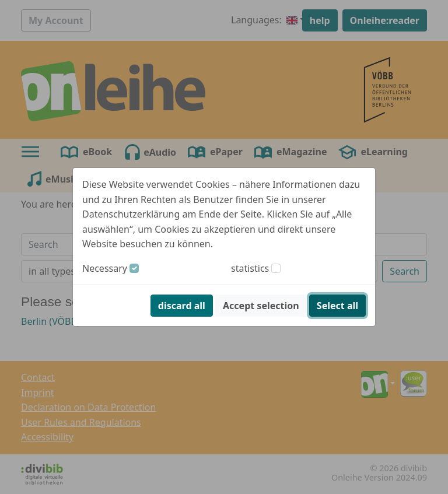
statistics (250, 268)
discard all (182, 306)
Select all (337, 306)
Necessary (105, 268)
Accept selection (261, 306)
